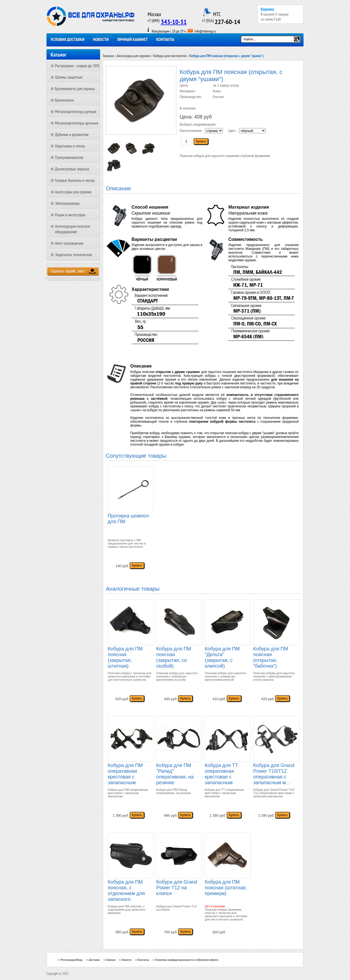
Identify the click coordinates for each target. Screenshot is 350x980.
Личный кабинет (133, 39)
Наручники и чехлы (70, 146)
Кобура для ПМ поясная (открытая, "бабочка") (271, 657)
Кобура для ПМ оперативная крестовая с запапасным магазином (125, 775)
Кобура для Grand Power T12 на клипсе (177, 888)
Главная (108, 56)
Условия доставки (68, 39)
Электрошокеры (67, 203)
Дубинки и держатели (72, 134)
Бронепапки (64, 100)
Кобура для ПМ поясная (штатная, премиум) (226, 888)
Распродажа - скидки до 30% (77, 66)
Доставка (94, 960)
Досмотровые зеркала (72, 169)
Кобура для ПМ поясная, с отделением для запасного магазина (126, 891)
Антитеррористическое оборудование (73, 229)
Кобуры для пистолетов (170, 56)
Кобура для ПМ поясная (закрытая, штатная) (125, 657)
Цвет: (232, 131)
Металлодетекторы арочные (77, 123)
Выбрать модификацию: (198, 125)
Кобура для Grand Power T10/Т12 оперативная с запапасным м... (274, 774)
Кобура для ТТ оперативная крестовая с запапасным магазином (221, 775)
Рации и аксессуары (70, 215)
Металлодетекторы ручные (76, 111)
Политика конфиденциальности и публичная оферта (187, 960)
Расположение (191, 131)
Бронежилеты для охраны (75, 88)
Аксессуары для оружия (73, 192)
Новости (101, 39)
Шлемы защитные (69, 77)
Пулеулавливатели (69, 157)
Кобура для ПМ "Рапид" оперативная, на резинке (175, 774)
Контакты (165, 39)
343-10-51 (174, 22)
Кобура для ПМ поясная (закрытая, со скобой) (174, 657)
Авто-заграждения (69, 243)
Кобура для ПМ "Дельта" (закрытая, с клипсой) (222, 657)
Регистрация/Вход (72, 960)
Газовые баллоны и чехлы (75, 180)
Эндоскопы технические (74, 254)
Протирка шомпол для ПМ (128, 519)
